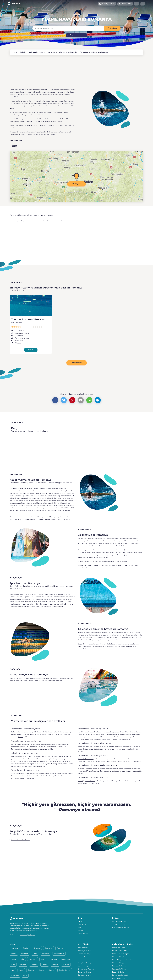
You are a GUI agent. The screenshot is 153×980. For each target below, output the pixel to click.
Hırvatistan (33, 959)
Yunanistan (46, 954)
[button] (107, 4)
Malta (13, 965)
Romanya (77, 14)
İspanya (52, 970)
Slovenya (42, 970)
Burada (81, 752)
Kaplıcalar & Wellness (48, 135)
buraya (70, 126)
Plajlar (38, 135)
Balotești (19, 323)
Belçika (25, 948)
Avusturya (34, 965)
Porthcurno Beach (118, 948)
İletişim (80, 931)
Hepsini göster (77, 363)
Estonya (14, 954)
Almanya (60, 948)
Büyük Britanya (59, 954)
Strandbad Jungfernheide (121, 957)
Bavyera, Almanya (84, 960)
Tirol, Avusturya (83, 948)
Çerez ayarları (83, 934)
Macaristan (15, 976)
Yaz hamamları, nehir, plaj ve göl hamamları (63, 52)
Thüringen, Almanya (85, 975)
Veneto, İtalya (83, 957)
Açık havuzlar (30, 135)
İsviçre (21, 970)
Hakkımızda (82, 925)
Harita (15, 52)
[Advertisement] (71, 72)
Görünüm (31, 350)
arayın (28, 121)
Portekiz (55, 965)
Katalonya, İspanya (84, 951)
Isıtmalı (80, 781)
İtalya (22, 959)
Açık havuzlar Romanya (37, 52)
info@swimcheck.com (119, 921)
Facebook (23, 935)
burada (21, 737)
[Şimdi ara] (112, 28)
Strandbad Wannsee (119, 966)
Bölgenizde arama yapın (76, 35)
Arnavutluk (15, 948)
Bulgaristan (36, 948)
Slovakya (31, 970)
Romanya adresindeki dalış (20, 749)
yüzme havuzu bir (39, 749)
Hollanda (23, 965)
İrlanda (13, 959)
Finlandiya (25, 954)
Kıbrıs (25, 976)
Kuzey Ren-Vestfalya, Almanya (88, 963)
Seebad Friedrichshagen (120, 954)
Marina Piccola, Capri (120, 951)
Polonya (45, 965)
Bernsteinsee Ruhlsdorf (120, 975)
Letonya (44, 959)
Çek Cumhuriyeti (65, 970)
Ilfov (13, 323)
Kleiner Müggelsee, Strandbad (123, 960)
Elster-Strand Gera (119, 978)
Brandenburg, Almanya (86, 969)
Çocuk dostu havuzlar (86, 759)
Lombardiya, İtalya (84, 954)
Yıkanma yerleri (66, 132)
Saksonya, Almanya (85, 972)
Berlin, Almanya (83, 966)
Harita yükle (76, 184)
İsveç (13, 970)
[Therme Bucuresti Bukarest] (31, 306)
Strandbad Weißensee (120, 969)
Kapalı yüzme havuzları (17, 135)
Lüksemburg (66, 959)
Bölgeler (23, 52)
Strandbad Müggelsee (120, 963)
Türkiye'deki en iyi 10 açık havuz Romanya (94, 52)
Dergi (80, 921)
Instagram (32, 935)
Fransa (35, 954)
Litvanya (54, 959)
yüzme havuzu (90, 781)
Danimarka (49, 948)
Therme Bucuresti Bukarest (28, 319)
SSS (79, 928)
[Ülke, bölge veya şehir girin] (68, 28)
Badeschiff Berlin (118, 972)
